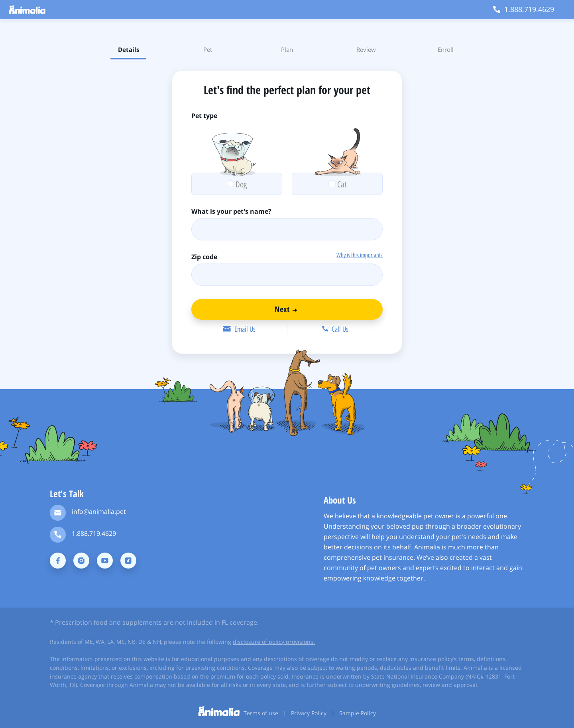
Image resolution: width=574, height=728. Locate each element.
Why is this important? (360, 255)
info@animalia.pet (99, 512)
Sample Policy (358, 713)
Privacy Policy (309, 713)
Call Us (335, 329)
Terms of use (261, 713)
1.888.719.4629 (94, 533)
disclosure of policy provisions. (274, 642)
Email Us (239, 329)
